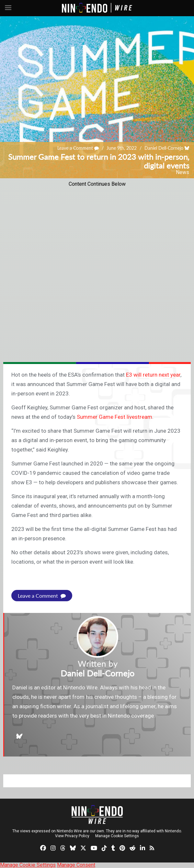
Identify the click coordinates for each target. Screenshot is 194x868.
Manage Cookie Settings (117, 836)
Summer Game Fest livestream (114, 417)
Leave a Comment (78, 148)
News (183, 172)
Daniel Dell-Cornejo (164, 148)
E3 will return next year (153, 375)
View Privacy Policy (72, 836)
